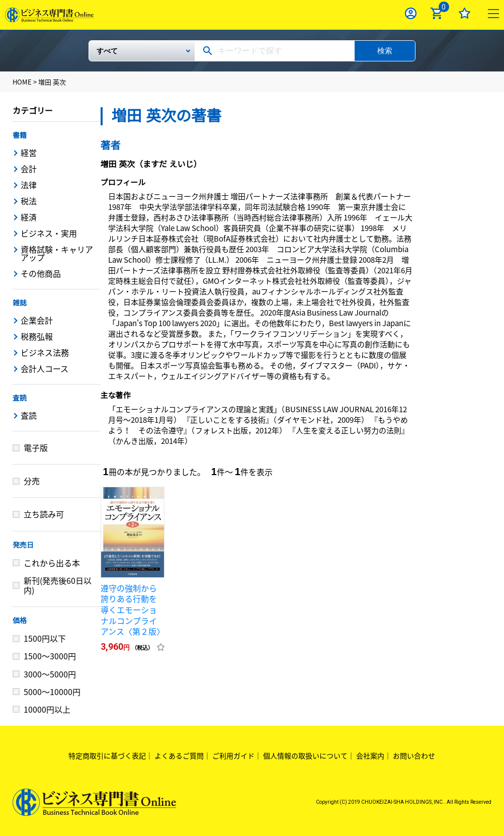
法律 (29, 185)
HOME (22, 82)
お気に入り (465, 13)
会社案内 (370, 755)
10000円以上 (47, 709)
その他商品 (41, 273)
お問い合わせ (414, 755)
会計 (29, 169)
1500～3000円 (50, 656)
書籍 (20, 135)
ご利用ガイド (233, 755)
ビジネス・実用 (49, 233)
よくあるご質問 (179, 755)
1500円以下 (45, 638)
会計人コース (45, 368)
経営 (29, 153)
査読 (20, 398)
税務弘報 (37, 336)
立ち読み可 (44, 514)
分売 (32, 481)
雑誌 (20, 303)
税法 (29, 201)
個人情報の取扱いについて (305, 755)
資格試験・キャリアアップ (57, 253)
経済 (29, 217)
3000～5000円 (50, 674)
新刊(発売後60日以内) (58, 585)
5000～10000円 (52, 692)
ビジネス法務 (45, 352)
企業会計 (37, 320)
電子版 (36, 447)
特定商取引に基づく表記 (107, 755)
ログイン (411, 13)
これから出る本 (52, 563)
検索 (385, 51)
